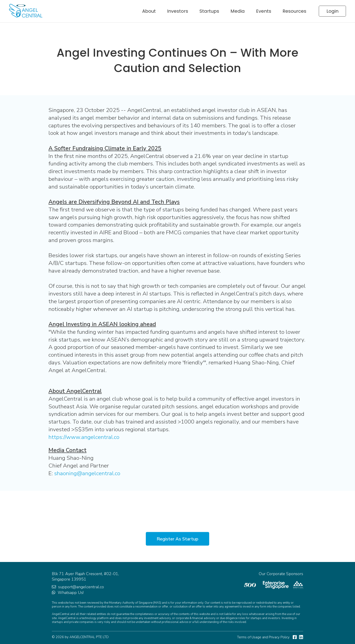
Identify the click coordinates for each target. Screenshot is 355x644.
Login (332, 11)
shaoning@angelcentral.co (87, 473)
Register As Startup (177, 539)
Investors (178, 11)
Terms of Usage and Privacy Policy (263, 637)
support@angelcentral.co (81, 587)
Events (264, 11)
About (149, 11)
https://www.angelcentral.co (84, 437)
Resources (294, 11)
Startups (209, 11)
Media (238, 11)
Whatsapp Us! (71, 593)
